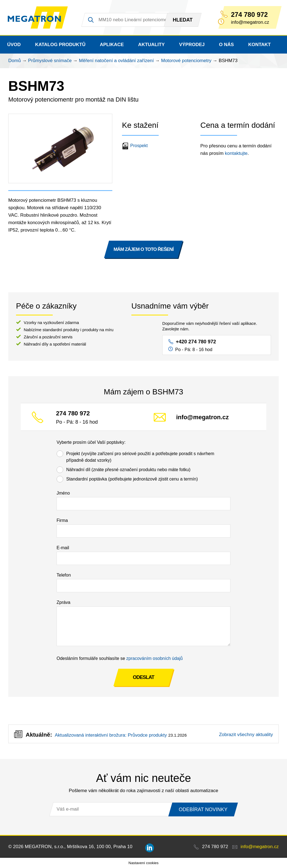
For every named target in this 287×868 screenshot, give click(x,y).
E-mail (63, 548)
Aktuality (152, 45)
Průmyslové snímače (50, 61)
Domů (14, 61)
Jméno (63, 493)
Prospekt (135, 146)
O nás (227, 45)
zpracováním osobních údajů (155, 658)
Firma (62, 520)
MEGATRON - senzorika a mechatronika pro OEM (38, 18)
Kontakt (259, 45)
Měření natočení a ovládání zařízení (116, 61)
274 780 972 (249, 15)
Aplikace (112, 45)
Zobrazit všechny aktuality (246, 735)
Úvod (14, 45)
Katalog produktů (60, 45)
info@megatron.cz (202, 417)
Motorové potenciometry (186, 61)
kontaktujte (236, 153)
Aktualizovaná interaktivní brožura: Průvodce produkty (111, 735)
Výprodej (192, 45)
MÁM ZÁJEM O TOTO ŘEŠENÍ (143, 249)
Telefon (64, 575)
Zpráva (63, 602)
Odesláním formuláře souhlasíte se (120, 658)
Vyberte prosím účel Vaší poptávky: (91, 442)
